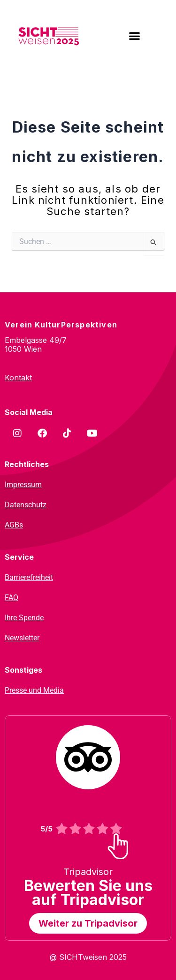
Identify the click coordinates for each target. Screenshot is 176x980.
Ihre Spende (24, 618)
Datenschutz (26, 505)
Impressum (23, 485)
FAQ (11, 598)
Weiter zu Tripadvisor (88, 923)
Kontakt (18, 378)
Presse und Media (34, 690)
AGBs (14, 525)
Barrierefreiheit (29, 577)
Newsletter (22, 638)
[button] (134, 36)
